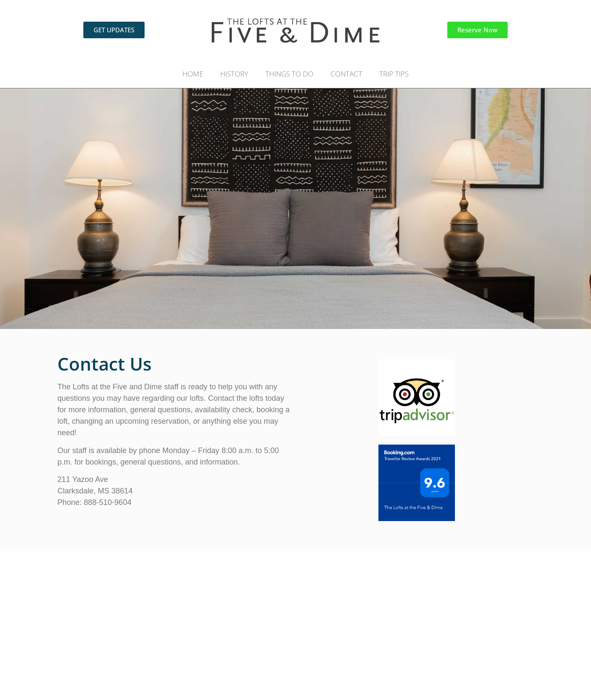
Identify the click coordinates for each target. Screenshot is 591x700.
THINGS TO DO (289, 74)
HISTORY (234, 74)
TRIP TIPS (394, 74)
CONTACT (346, 74)
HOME (193, 74)
